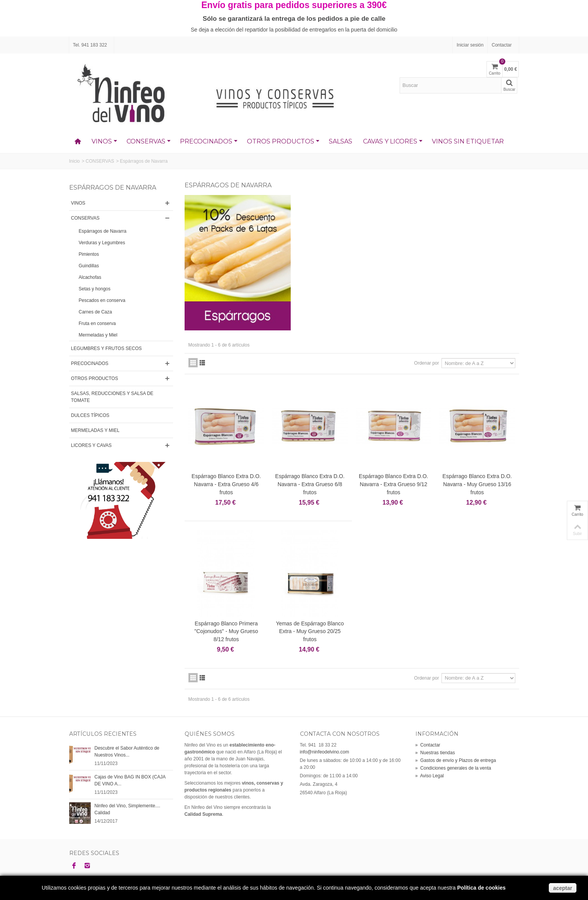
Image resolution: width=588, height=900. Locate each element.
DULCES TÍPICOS (90, 415)
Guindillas (89, 266)
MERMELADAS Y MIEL (95, 430)
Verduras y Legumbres (102, 243)
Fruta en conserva (97, 323)
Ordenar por (427, 363)
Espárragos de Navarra (103, 231)
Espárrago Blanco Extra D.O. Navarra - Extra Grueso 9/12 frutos (393, 484)
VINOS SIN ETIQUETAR (468, 141)
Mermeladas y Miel (98, 335)
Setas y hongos (95, 289)
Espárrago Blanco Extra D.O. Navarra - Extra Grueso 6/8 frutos (310, 484)
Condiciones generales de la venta (453, 768)
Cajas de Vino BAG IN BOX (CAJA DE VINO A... (130, 780)
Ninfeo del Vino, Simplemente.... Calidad (127, 809)
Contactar (501, 45)
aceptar (563, 888)
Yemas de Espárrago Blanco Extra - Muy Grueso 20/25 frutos (310, 632)
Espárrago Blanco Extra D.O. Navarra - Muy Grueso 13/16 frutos (477, 484)
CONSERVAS (149, 141)
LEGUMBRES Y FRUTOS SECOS (107, 348)
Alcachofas (90, 277)
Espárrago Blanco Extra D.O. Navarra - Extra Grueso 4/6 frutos (226, 484)
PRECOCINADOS (209, 141)
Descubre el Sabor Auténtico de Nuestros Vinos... (127, 752)
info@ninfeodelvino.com (325, 752)
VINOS (104, 141)
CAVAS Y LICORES (393, 141)
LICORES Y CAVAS (92, 445)
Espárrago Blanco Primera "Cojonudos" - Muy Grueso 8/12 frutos (226, 632)
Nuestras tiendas (435, 753)
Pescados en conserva (102, 300)
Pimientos (89, 254)
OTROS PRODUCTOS (283, 141)
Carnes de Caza (96, 312)
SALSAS (341, 141)
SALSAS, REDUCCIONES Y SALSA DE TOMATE (112, 397)
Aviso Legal (430, 776)
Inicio (75, 161)
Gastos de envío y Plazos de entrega (456, 760)
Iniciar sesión (470, 45)
